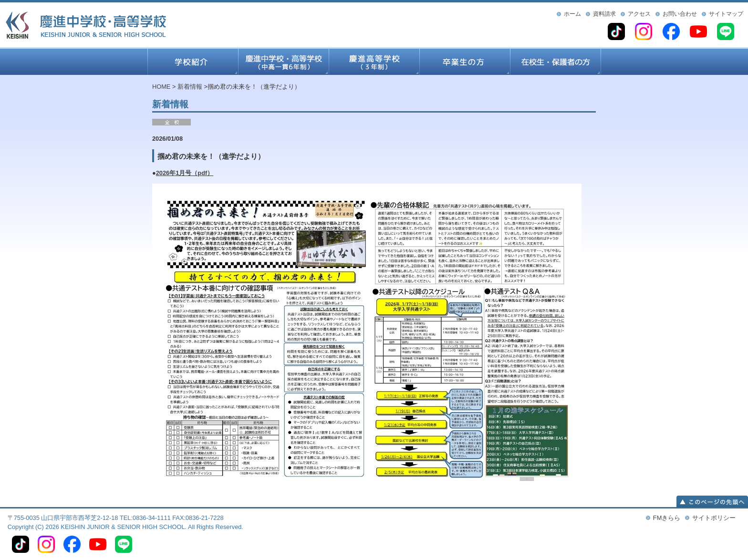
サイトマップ (726, 14)
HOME (161, 87)
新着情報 (190, 87)
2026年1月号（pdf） (185, 173)
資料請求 (604, 14)
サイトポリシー (714, 518)
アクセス (639, 14)
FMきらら (667, 518)
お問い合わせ (680, 14)
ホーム (572, 14)
